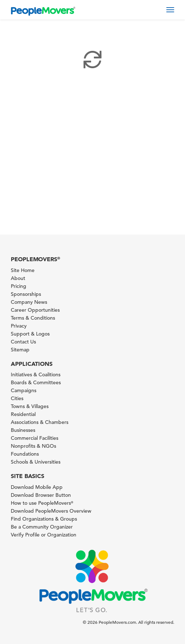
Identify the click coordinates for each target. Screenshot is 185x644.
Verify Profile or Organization (44, 535)
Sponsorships (26, 294)
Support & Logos (30, 334)
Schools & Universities (36, 462)
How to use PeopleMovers (42, 503)
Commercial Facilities (35, 438)
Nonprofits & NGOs (33, 446)
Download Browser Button (41, 495)
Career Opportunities (35, 310)
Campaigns (24, 390)
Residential (23, 414)
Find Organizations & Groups (44, 519)
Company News (29, 302)
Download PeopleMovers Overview (51, 511)
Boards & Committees (36, 382)
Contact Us (23, 342)
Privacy (19, 326)
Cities (17, 398)
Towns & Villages (30, 406)
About (18, 278)
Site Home (23, 270)
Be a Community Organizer (42, 527)
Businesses (23, 430)
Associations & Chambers (40, 422)
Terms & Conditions (33, 318)
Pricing (19, 286)
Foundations (25, 454)
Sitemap (20, 350)
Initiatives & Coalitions (36, 374)
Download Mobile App (37, 487)
